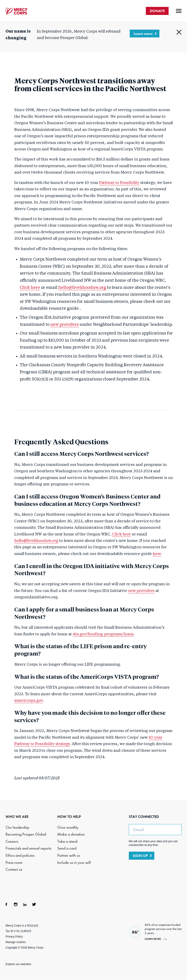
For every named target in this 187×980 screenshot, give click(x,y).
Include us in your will (74, 863)
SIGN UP (140, 856)
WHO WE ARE (17, 817)
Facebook (6, 904)
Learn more (143, 34)
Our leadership (17, 827)
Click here (30, 288)
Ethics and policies (20, 855)
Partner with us (69, 855)
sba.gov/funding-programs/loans (103, 634)
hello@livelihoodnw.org (82, 288)
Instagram (16, 904)
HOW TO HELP (69, 817)
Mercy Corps (17, 11)
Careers (12, 841)
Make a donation (71, 834)
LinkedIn (25, 904)
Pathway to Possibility (119, 183)
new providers (65, 325)
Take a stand (67, 841)
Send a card (67, 848)
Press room (14, 863)
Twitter (34, 904)
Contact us (14, 869)
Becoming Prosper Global (26, 834)
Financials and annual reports (28, 848)
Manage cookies (16, 942)
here (157, 554)
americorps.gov (29, 701)
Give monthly (68, 827)
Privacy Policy (14, 937)
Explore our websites (18, 964)
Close (179, 32)
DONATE (157, 11)
